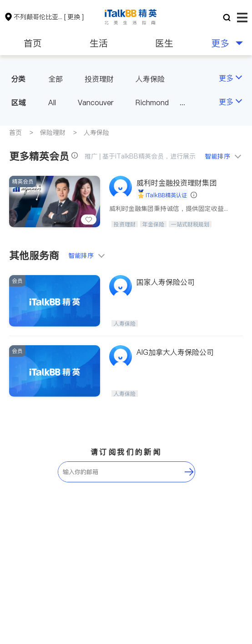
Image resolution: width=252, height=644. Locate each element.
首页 (33, 43)
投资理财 (99, 79)
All (52, 102)
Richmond (152, 102)
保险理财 (53, 133)
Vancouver (96, 102)
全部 (55, 79)
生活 (99, 43)
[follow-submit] (189, 472)
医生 (164, 43)
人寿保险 (150, 79)
